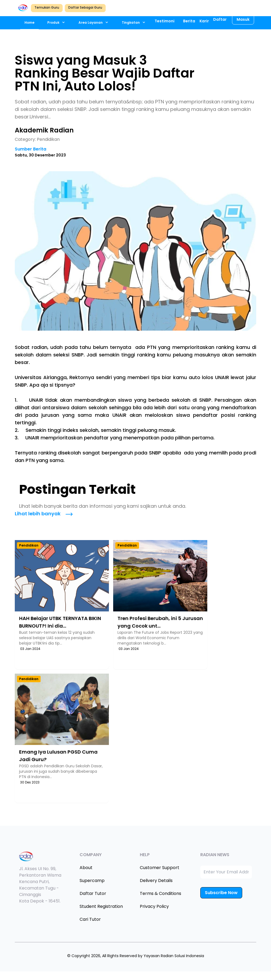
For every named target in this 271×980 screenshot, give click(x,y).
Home (29, 22)
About (86, 868)
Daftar (220, 19)
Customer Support (160, 868)
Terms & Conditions (161, 893)
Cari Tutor (90, 919)
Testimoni (165, 21)
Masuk (243, 19)
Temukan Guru (47, 7)
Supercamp (92, 881)
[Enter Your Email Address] (226, 872)
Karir (204, 21)
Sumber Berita (31, 149)
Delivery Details (156, 881)
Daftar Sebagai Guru (85, 7)
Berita (189, 21)
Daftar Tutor (93, 893)
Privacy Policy (154, 906)
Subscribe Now (221, 893)
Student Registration (101, 906)
